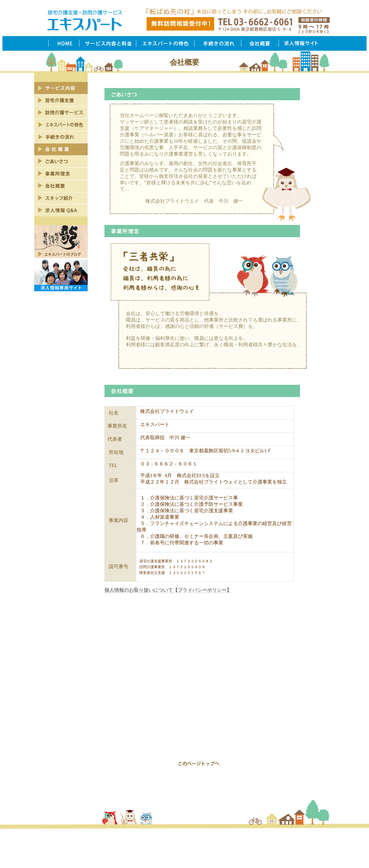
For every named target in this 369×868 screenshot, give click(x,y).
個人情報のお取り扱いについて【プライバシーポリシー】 (168, 590)
